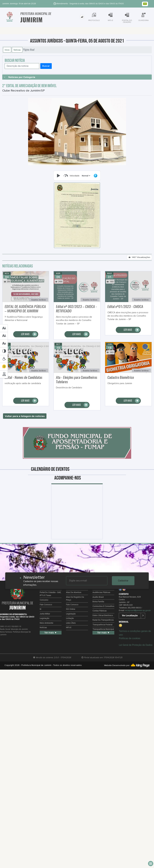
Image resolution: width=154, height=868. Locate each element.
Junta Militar (45, 614)
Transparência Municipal (103, 629)
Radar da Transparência (103, 620)
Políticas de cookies (129, 638)
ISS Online (71, 609)
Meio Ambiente (46, 623)
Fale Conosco (46, 605)
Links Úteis (71, 623)
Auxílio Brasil (98, 597)
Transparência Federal (102, 625)
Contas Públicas (100, 611)
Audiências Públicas (101, 593)
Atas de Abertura (74, 593)
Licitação (70, 618)
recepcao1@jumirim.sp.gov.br (138, 611)
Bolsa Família (98, 602)
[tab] (82, 17)
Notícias (17, 50)
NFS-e (69, 628)
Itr (41, 609)
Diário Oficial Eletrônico (103, 616)
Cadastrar (123, 581)
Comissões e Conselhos (103, 606)
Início (7, 50)
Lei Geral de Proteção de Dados (136, 645)
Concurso (44, 600)
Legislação (45, 618)
